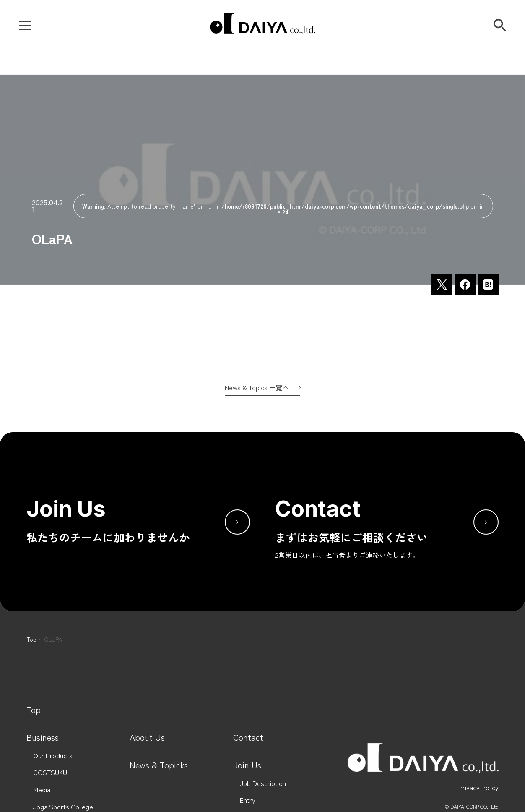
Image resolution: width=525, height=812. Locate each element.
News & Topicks (159, 765)
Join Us (247, 765)
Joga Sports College (63, 807)
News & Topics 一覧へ (257, 387)
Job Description (263, 783)
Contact (248, 737)
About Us (147, 737)
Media (42, 790)
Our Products (53, 756)
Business (43, 737)
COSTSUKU (50, 772)
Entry (248, 800)
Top (31, 639)
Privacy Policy (478, 787)
